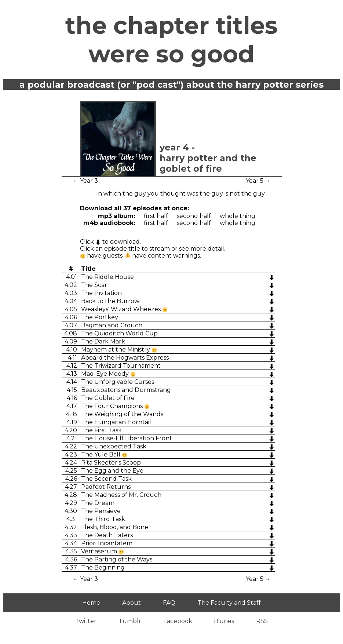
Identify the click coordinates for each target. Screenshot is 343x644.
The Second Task (106, 479)
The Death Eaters (107, 535)
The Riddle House (107, 277)
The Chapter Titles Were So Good (171, 40)
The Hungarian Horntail (116, 422)
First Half (156, 216)
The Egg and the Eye (112, 471)
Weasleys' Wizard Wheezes (122, 309)
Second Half (194, 216)
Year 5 (255, 181)
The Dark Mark (103, 341)
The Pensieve (101, 511)
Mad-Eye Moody (106, 374)
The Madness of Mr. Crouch (121, 495)
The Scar (94, 285)
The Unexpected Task (114, 446)
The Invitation (101, 293)
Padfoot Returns (106, 487)
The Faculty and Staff (229, 603)
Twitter (86, 621)
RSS (262, 621)
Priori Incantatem (107, 543)
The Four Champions (113, 406)
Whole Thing (238, 216)
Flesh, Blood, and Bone (115, 527)
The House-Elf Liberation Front (127, 438)
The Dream (98, 503)
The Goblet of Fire (108, 398)
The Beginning (103, 567)
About (132, 603)
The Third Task (103, 519)
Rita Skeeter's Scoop (111, 463)
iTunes (224, 621)
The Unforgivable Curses (118, 382)
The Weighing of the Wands (122, 414)
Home (91, 603)
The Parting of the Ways (117, 559)
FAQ (169, 603)
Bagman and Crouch (112, 325)
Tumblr (130, 621)
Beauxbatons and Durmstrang (126, 390)
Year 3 (89, 181)
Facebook (178, 621)
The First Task (101, 430)
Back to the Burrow (110, 301)
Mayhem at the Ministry (116, 350)
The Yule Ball (101, 454)
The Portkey (100, 317)
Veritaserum (100, 551)
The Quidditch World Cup (119, 333)
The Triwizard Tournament (121, 366)
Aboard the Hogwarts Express (125, 358)
